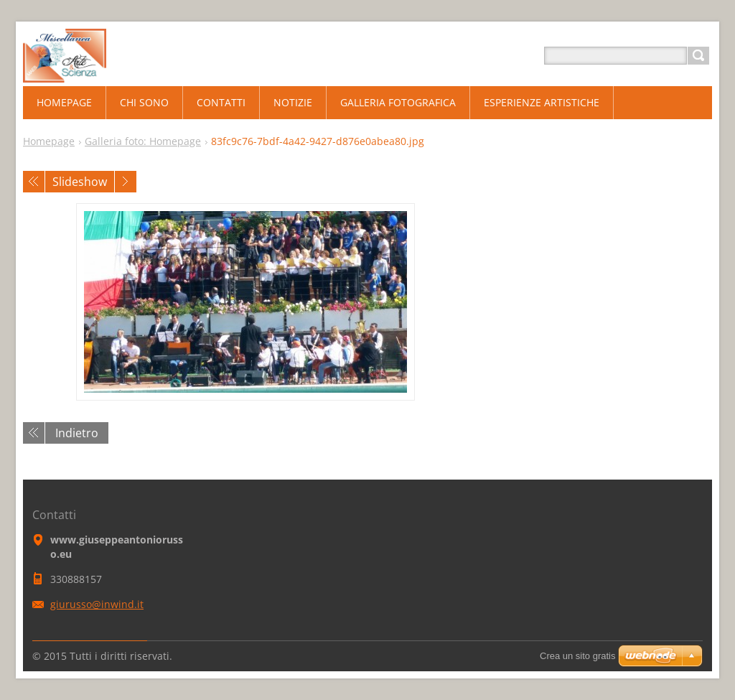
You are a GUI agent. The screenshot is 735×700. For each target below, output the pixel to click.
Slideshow (80, 182)
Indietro (77, 433)
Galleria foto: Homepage (143, 141)
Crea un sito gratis (578, 656)
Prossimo (126, 182)
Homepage (49, 141)
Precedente (34, 182)
